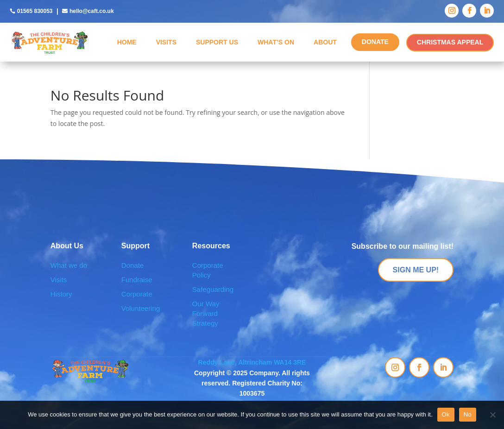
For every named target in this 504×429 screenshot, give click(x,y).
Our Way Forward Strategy (206, 313)
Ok (446, 414)
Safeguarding (213, 289)
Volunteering (141, 308)
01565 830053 (35, 11)
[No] (492, 415)
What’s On (276, 42)
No (468, 414)
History (61, 294)
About (325, 42)
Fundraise (137, 280)
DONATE (375, 42)
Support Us (217, 42)
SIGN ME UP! (416, 270)
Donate (132, 265)
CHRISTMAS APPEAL (450, 42)
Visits (166, 42)
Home (127, 42)
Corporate (137, 294)
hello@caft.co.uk (92, 11)
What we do (69, 265)
